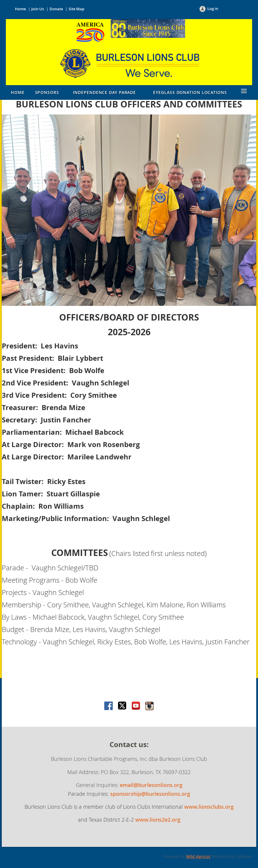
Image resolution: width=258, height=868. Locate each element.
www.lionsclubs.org (209, 807)
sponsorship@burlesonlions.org (150, 794)
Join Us (38, 9)
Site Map (76, 9)
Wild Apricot (198, 856)
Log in (213, 9)
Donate (56, 9)
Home (20, 9)
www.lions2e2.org (158, 820)
